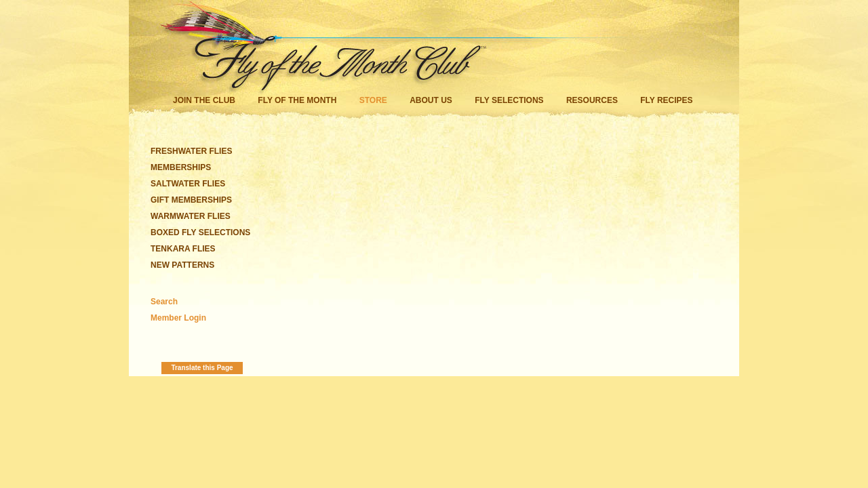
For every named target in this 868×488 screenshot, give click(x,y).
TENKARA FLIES (183, 249)
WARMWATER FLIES (191, 216)
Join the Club (204, 100)
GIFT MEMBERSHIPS (191, 200)
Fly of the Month (297, 100)
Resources (592, 100)
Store (373, 100)
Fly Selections (510, 100)
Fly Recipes (666, 100)
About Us (431, 100)
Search (164, 302)
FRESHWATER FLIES (191, 151)
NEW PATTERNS (182, 265)
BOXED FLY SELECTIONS (200, 232)
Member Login (178, 318)
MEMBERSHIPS (181, 167)
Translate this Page (202, 368)
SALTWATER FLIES (188, 184)
